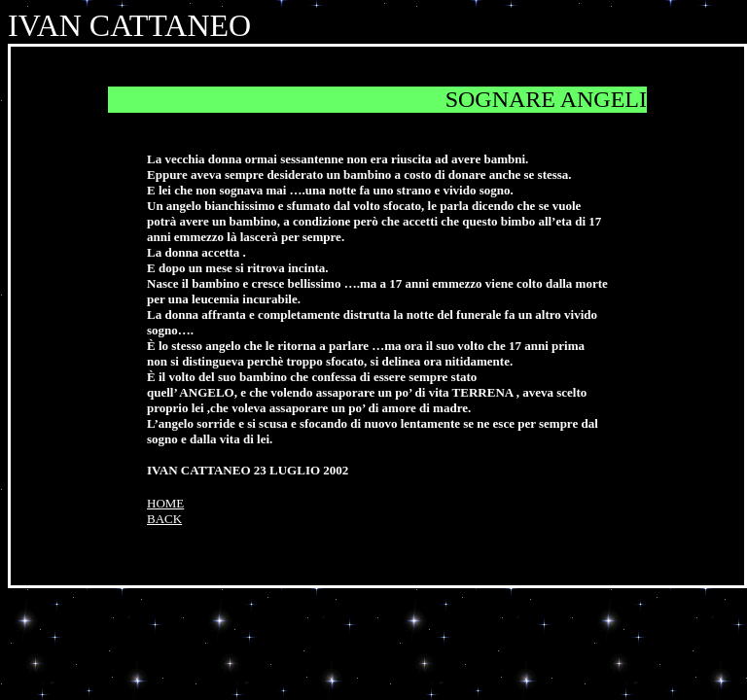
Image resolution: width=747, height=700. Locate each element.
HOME (165, 503)
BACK (164, 519)
